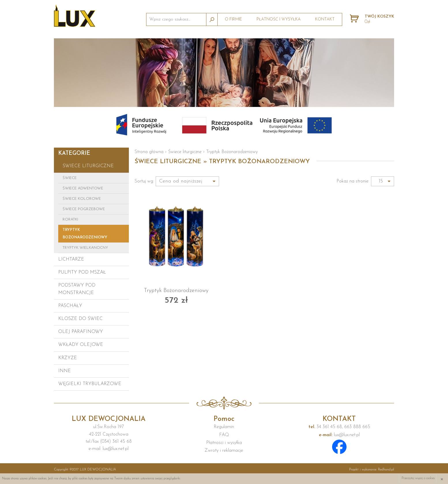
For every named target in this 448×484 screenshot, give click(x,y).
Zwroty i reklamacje (224, 451)
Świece (70, 178)
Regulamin (224, 427)
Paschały (70, 306)
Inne (65, 371)
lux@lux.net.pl (339, 435)
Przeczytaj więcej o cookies (418, 479)
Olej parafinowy (81, 332)
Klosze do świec (80, 319)
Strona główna (149, 152)
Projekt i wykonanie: (372, 470)
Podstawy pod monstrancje (77, 289)
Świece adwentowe (83, 188)
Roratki (70, 220)
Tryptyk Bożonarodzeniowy (85, 233)
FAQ (224, 435)
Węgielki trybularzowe (90, 384)
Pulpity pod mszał (82, 272)
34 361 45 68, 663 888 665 (339, 427)
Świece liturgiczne (88, 166)
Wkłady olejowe (81, 345)
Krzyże (68, 358)
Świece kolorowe (82, 199)
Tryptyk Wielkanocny (85, 248)
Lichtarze (71, 259)
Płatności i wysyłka (224, 443)
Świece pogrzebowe (84, 209)
